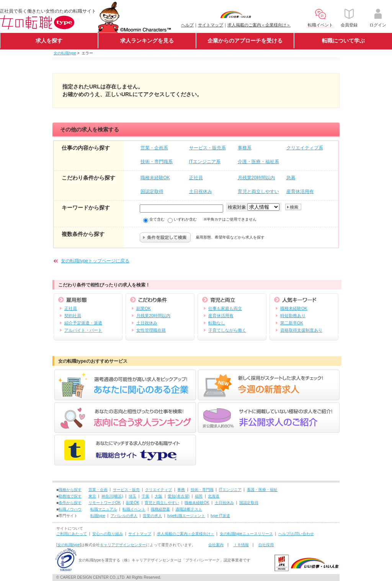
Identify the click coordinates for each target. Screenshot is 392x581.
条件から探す (70, 503)
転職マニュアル (104, 509)
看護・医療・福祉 (262, 490)
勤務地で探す (70, 496)
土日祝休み (147, 323)
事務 (181, 490)
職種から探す (70, 490)
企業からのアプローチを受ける (245, 41)
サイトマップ (211, 25)
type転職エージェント (186, 516)
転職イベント (134, 509)
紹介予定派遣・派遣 (83, 323)
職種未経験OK (294, 308)
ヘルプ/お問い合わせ (296, 534)
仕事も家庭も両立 (225, 308)
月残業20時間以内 (153, 316)
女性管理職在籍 (151, 330)
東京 (92, 496)
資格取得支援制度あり (301, 330)
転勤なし (217, 323)
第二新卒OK (292, 323)
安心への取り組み (108, 534)
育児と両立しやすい (162, 503)
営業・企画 (98, 490)
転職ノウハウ (70, 509)
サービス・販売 (126, 490)
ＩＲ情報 (241, 545)
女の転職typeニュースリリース (246, 534)
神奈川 (107, 496)
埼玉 (132, 496)
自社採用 (266, 545)
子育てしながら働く (227, 330)
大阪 (158, 496)
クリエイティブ (158, 490)
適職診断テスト (189, 509)
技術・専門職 (202, 490)
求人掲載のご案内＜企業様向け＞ (259, 25)
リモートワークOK (105, 503)
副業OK (144, 308)
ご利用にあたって (72, 534)
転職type (98, 516)
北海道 (214, 496)
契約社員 (73, 316)
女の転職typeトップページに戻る (95, 261)
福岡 (199, 496)
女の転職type (65, 53)
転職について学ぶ (343, 41)
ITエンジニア (230, 490)
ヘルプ (187, 25)
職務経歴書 (160, 509)
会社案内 (216, 545)
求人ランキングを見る (147, 41)
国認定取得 (249, 503)
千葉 (145, 496)
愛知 (171, 496)
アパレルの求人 (124, 516)
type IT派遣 (220, 516)
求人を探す (49, 41)
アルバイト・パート (83, 330)
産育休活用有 (221, 316)
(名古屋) (182, 496)
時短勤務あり (293, 316)
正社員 (71, 308)
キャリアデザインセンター (123, 545)
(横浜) (118, 496)
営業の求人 (152, 516)
